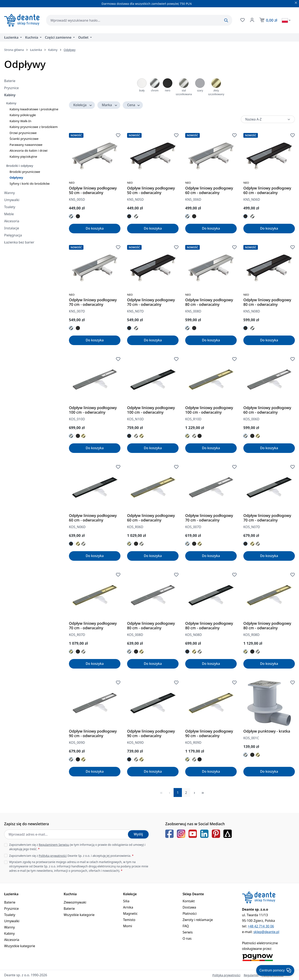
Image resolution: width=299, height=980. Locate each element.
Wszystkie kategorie (20, 946)
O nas (187, 938)
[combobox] (139, 20)
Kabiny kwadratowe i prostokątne (34, 109)
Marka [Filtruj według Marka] (110, 105)
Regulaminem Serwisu (54, 845)
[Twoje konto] (252, 20)
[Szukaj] (226, 20)
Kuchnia (70, 894)
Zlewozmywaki (75, 902)
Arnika (128, 907)
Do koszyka (95, 228)
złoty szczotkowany (216, 92)
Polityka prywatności (226, 975)
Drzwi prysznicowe (23, 133)
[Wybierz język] (286, 20)
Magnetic (130, 914)
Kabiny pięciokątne (23, 156)
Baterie (10, 81)
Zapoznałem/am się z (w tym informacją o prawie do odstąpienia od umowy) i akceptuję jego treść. (77, 847)
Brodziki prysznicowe (25, 172)
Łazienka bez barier (19, 242)
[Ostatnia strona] (203, 792)
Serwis (188, 932)
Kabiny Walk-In (20, 121)
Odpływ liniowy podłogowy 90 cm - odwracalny (93, 733)
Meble (9, 214)
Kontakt (189, 901)
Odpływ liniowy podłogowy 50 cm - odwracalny (93, 190)
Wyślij (138, 834)
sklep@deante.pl (266, 932)
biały (142, 90)
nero (168, 90)
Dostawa (189, 907)
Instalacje (12, 228)
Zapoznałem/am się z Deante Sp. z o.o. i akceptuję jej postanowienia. (71, 856)
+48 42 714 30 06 (261, 926)
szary (200, 90)
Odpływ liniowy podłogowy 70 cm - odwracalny (93, 302)
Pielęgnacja (13, 235)
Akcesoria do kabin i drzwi (29, 150)
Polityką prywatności (53, 856)
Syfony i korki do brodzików (30, 183)
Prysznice (11, 88)
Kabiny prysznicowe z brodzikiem (34, 127)
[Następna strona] (194, 792)
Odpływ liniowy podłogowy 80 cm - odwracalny (209, 302)
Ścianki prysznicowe (24, 139)
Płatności (190, 914)
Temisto (129, 920)
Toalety (10, 207)
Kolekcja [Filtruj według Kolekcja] (83, 105)
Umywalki (12, 200)
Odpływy (16, 177)
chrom (155, 90)
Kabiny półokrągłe (23, 115)
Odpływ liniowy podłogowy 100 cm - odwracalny (93, 410)
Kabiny (10, 95)
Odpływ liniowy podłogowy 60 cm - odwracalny (209, 190)
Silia (126, 901)
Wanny (9, 193)
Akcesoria (12, 221)
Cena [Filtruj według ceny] (134, 105)
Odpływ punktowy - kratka (267, 731)
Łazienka (11, 894)
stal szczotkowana (184, 92)
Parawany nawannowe (26, 145)
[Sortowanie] (268, 119)
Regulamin (251, 975)
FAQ (186, 926)
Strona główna (14, 50)
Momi (128, 926)
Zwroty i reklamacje (198, 920)
